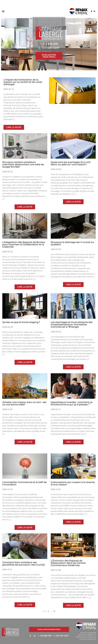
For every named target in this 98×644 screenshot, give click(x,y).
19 (54, 611)
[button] (3, 11)
